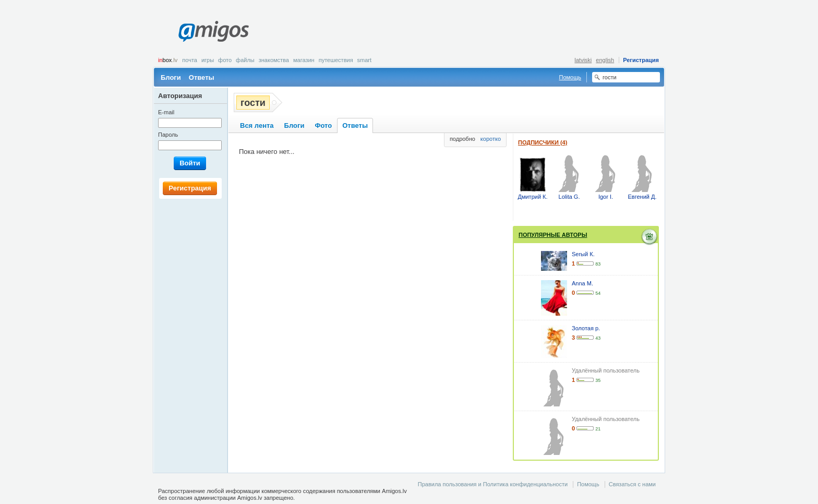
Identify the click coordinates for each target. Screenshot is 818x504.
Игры (208, 60)
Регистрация (641, 60)
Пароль (168, 135)
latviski (583, 60)
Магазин (304, 60)
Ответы (202, 77)
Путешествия (336, 60)
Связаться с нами (632, 484)
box (168, 60)
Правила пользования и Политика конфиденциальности (493, 484)
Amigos (214, 31)
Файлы (245, 60)
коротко (491, 139)
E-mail (166, 112)
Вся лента (257, 125)
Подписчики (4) (543, 142)
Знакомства (274, 60)
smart (365, 60)
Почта (190, 60)
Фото (225, 60)
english (605, 60)
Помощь (570, 77)
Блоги (171, 77)
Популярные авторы (553, 235)
